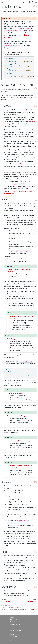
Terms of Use (13, 636)
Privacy (11, 640)
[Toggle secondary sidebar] (36, 2)
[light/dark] (30, 2)
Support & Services (15, 625)
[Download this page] (23, 2)
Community (13, 627)
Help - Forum (13, 629)
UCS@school (13, 621)
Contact (12, 634)
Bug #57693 (24, 596)
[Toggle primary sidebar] (2, 2)
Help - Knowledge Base (16, 631)
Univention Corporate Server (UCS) (19, 619)
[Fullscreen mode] (27, 2)
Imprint (11, 638)
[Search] (33, 2)
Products (12, 617)
